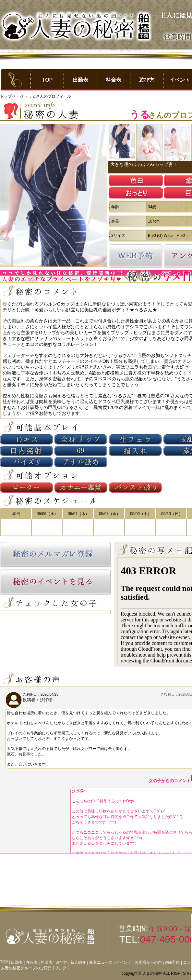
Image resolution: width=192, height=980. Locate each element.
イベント (124, 962)
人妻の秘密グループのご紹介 (26, 968)
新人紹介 (78, 962)
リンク (61, 968)
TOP (48, 80)
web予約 (172, 962)
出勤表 (80, 80)
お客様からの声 (148, 962)
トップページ (12, 96)
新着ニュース (101, 962)
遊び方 (147, 80)
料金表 (114, 80)
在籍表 (32, 962)
